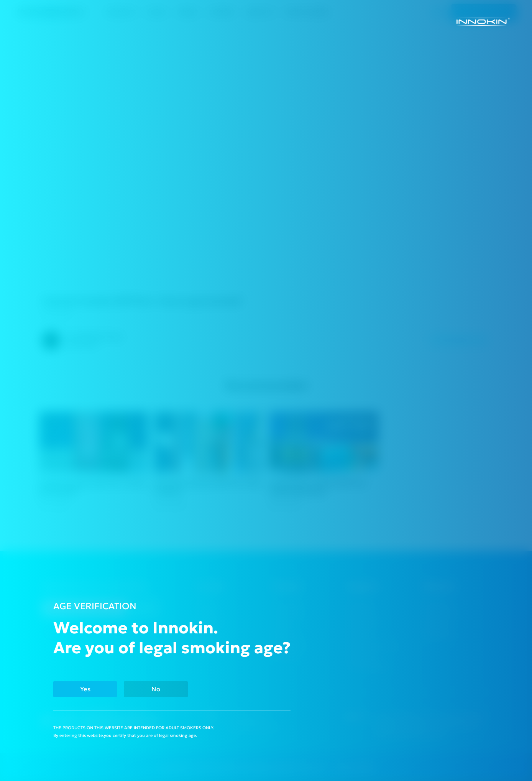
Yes (85, 689)
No (156, 689)
